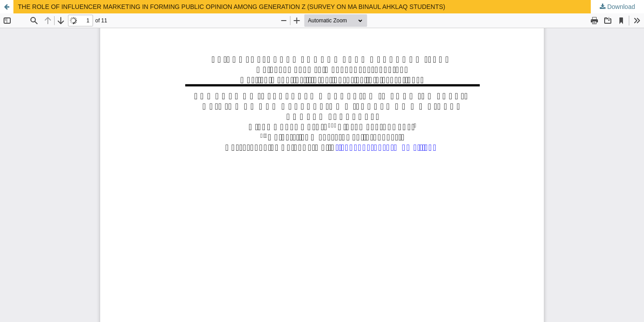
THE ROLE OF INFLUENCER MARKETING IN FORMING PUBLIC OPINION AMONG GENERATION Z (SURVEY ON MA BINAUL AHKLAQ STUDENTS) (232, 7)
